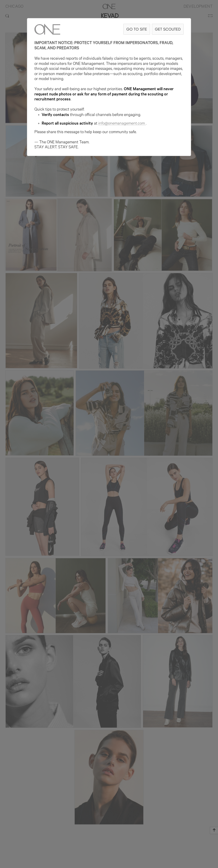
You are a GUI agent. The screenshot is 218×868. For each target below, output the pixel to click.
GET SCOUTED (168, 29)
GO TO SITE (137, 29)
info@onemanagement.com (122, 124)
